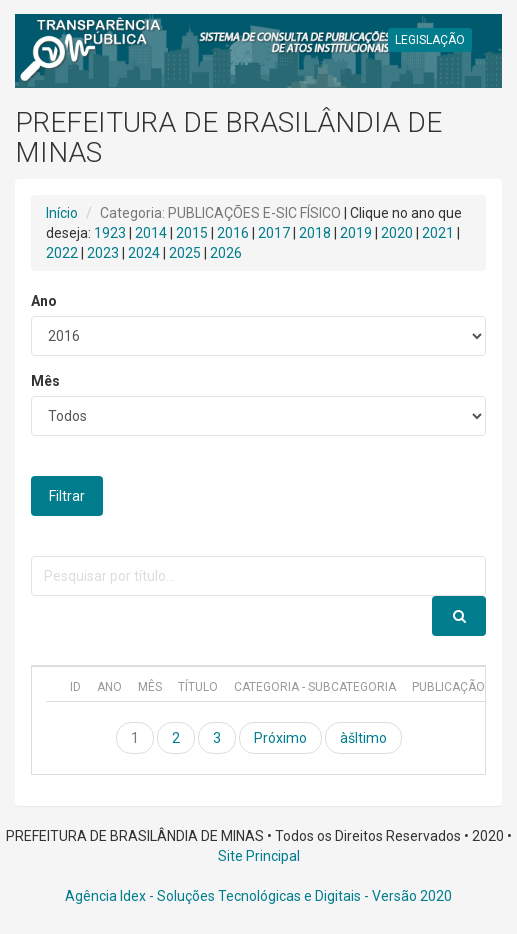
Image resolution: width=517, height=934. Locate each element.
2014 (151, 233)
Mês (45, 381)
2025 (185, 253)
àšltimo (363, 738)
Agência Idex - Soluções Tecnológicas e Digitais (213, 896)
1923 (110, 233)
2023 (103, 253)
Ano (44, 301)
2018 (315, 233)
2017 (274, 233)
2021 (438, 233)
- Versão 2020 (406, 896)
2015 (192, 233)
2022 (62, 253)
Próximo (280, 738)
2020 (397, 233)
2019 (356, 233)
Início (62, 213)
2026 (226, 253)
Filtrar (67, 496)
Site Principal (259, 856)
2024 (144, 253)
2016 (233, 233)
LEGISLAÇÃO (430, 40)
